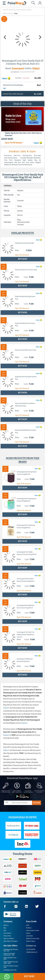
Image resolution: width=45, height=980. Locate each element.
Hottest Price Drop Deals (33, 939)
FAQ (5, 931)
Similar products (22, 233)
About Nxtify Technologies (10, 941)
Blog (5, 928)
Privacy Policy (7, 936)
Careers (28, 933)
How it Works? (7, 933)
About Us (6, 925)
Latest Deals (30, 936)
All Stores (29, 928)
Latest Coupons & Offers (33, 931)
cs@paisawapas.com (32, 952)
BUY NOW (29, 976)
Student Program (31, 941)
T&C (4, 89)
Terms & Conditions (9, 939)
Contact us (31, 946)
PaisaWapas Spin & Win (10, 970)
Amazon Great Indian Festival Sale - (9, 954)
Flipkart (36, 68)
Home (28, 925)
